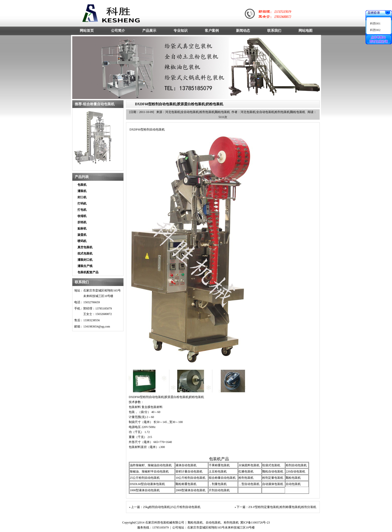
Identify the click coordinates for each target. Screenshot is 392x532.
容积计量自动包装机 (189, 471)
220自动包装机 (295, 471)
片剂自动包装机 (219, 490)
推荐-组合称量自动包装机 (95, 104)
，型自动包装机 (249, 484)
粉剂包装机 (246, 478)
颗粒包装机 (293, 478)
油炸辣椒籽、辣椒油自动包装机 (151, 465)
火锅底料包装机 (249, 465)
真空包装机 (85, 247)
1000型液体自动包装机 (145, 490)
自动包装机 (293, 484)
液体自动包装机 (186, 465)
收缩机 (82, 216)
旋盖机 (82, 235)
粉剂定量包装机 (273, 478)
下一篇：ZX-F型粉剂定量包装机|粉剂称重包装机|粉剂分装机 (276, 507)
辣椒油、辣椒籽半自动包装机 (149, 471)
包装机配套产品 (88, 272)
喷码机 (82, 241)
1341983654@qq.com (97, 326)
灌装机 (82, 191)
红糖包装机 (246, 471)
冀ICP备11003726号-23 (255, 522)
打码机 (82, 203)
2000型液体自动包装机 (190, 490)
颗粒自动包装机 (273, 471)
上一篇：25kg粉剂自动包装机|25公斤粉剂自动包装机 (166, 507)
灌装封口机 (85, 260)
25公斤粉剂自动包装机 (145, 478)
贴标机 (82, 228)
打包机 (82, 210)
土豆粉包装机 (218, 471)
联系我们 (82, 282)
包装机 (82, 185)
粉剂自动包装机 (296, 465)
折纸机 (82, 222)
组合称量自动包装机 (222, 478)
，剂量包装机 (218, 484)
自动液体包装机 (273, 484)
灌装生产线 (85, 266)
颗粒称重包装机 (186, 484)
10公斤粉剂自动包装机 (190, 478)
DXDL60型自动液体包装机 (147, 484)
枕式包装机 (85, 253)
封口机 (82, 197)
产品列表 (82, 177)
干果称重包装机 (219, 465)
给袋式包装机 (271, 465)
